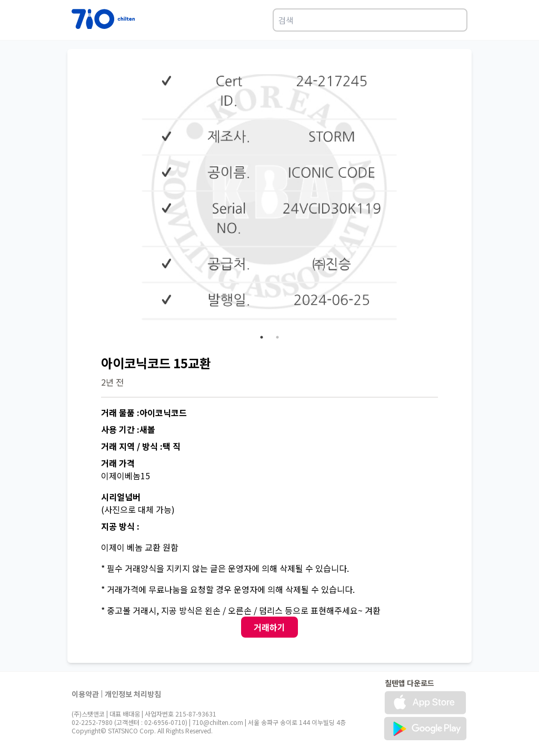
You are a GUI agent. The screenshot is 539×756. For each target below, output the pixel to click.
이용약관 (85, 694)
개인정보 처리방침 (133, 694)
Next (446, 202)
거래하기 (269, 627)
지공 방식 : (120, 526)
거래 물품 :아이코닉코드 (144, 412)
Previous (93, 202)
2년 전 (112, 382)
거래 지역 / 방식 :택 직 (141, 446)
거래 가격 (118, 463)
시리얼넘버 (121, 497)
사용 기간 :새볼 (128, 429)
